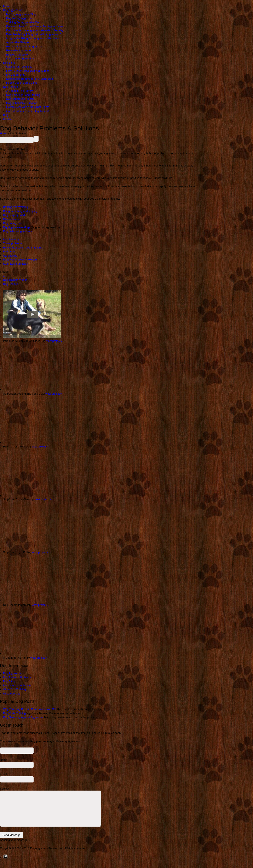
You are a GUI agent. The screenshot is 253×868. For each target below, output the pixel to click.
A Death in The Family (19, 91)
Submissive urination (16, 264)
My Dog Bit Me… (16, 75)
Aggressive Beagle (17, 42)
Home (7, 6)
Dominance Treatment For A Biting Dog (30, 79)
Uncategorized (12, 694)
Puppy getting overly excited (20, 260)
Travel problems (13, 243)
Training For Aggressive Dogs (24, 22)
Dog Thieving (11, 239)
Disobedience (11, 219)
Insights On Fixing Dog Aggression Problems (33, 38)
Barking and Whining (16, 207)
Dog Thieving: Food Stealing (23, 95)
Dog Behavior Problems (17, 677)
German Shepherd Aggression (24, 46)
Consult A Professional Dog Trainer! (27, 111)
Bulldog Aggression (18, 55)
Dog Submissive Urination (22, 103)
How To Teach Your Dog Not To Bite (27, 71)
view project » (54, 341)
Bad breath (10, 251)
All (5, 276)
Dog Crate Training (14, 713)
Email (3, 774)
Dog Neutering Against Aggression (24, 717)
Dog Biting (9, 63)
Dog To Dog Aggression (20, 18)
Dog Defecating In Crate (18, 231)
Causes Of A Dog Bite (19, 67)
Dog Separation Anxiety (20, 99)
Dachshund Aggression (20, 58)
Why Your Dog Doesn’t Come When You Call (30, 709)
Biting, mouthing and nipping (20, 211)
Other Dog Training (15, 689)
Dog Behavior (11, 87)
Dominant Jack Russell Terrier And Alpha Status (35, 26)
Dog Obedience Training (18, 685)
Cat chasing (10, 256)
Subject (4, 789)
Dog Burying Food (14, 215)
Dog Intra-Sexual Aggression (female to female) (35, 30)
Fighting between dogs (17, 227)
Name (4, 760)
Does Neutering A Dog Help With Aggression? (34, 34)
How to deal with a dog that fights (23, 248)
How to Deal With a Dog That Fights (28, 107)
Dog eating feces (13, 223)
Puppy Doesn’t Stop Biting (22, 83)
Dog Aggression (13, 10)
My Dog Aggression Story (21, 14)
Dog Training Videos (15, 280)
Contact (8, 119)
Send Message (11, 835)
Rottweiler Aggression (19, 50)
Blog (6, 115)
